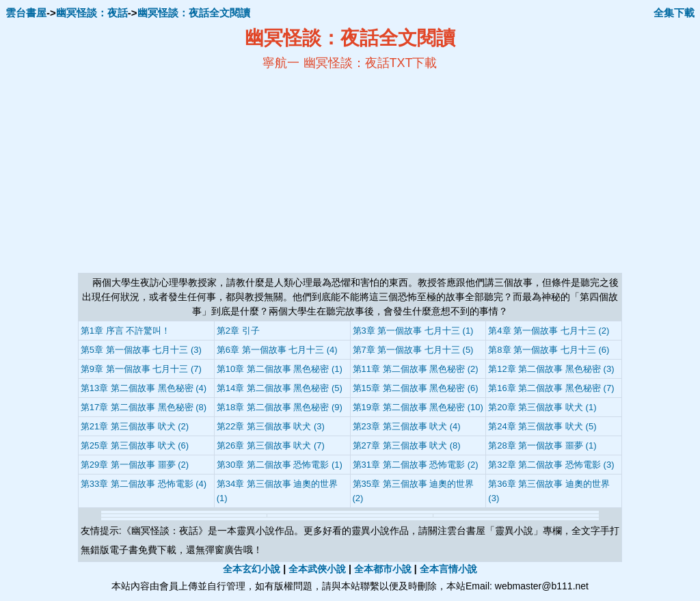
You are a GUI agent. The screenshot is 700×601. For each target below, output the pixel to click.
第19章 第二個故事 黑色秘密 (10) (418, 407)
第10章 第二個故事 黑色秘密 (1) (280, 369)
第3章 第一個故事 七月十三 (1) (413, 331)
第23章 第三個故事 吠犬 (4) (407, 426)
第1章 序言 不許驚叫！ (125, 331)
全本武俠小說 (317, 569)
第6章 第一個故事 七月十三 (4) (277, 350)
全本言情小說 (448, 569)
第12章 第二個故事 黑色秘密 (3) (551, 369)
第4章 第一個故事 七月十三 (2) (549, 331)
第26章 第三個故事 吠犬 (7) (271, 445)
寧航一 (281, 63)
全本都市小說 (383, 569)
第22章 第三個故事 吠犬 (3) (271, 426)
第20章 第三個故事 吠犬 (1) (542, 407)
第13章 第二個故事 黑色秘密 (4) (144, 388)
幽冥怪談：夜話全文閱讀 (194, 13)
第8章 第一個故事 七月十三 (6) (549, 350)
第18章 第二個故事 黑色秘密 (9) (280, 407)
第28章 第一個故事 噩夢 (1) (542, 445)
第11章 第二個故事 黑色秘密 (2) (416, 369)
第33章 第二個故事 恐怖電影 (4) (144, 484)
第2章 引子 (238, 331)
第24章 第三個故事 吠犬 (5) (542, 426)
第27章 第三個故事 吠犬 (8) (407, 445)
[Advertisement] (217, 172)
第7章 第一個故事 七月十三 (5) (413, 350)
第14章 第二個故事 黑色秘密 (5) (280, 388)
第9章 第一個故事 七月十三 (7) (141, 369)
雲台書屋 (26, 13)
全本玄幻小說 (252, 569)
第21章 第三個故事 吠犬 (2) (135, 426)
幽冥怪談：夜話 (92, 13)
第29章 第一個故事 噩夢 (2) (135, 465)
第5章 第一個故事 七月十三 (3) (141, 350)
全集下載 (674, 13)
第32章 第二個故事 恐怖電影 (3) (551, 465)
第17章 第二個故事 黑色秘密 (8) (144, 407)
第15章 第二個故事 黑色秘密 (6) (416, 388)
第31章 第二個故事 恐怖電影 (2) (416, 465)
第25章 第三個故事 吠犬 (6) (135, 445)
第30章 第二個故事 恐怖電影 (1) (280, 465)
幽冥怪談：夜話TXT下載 (371, 63)
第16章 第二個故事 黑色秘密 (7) (551, 388)
